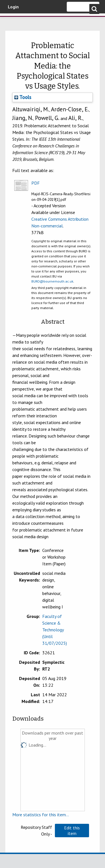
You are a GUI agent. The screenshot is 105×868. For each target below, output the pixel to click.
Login (13, 7)
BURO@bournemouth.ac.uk (52, 281)
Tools (23, 97)
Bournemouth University (13, 21)
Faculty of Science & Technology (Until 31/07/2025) (55, 630)
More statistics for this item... (41, 815)
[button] (72, 831)
